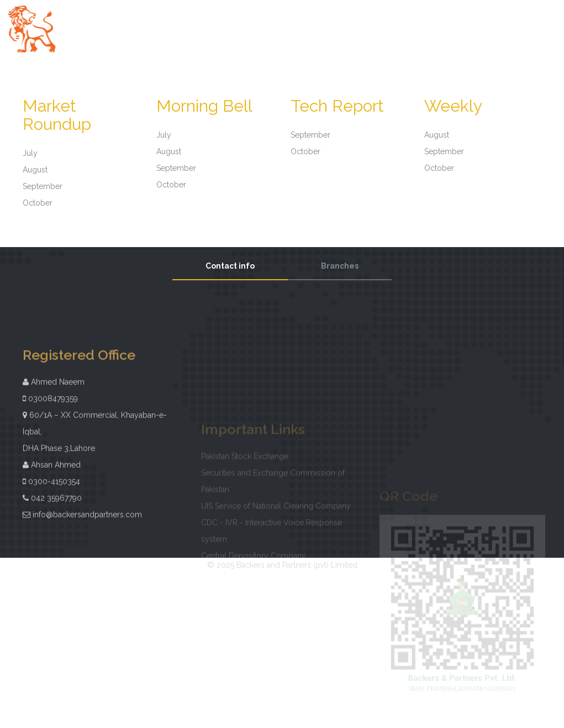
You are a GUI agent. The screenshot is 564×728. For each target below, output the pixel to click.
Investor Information (409, 22)
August (35, 170)
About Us (291, 22)
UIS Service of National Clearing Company (276, 515)
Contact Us (350, 38)
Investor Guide (534, 22)
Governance (340, 22)
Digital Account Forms (282, 38)
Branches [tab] (340, 266)
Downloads (476, 22)
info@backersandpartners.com (87, 531)
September (43, 186)
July (30, 153)
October (38, 203)
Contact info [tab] (230, 266)
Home (254, 22)
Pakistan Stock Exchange (245, 465)
